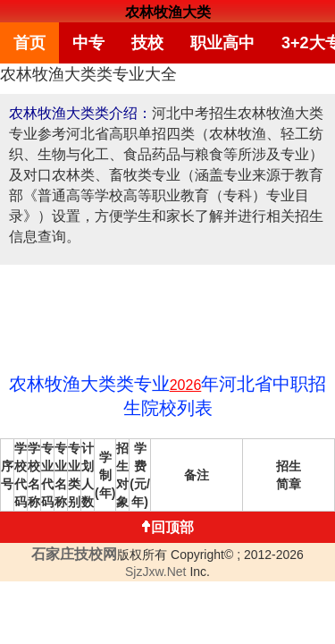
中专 (83, 40)
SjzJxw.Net (155, 566)
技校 (138, 40)
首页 (28, 40)
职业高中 (208, 40)
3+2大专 (290, 40)
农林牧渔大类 (168, 12)
